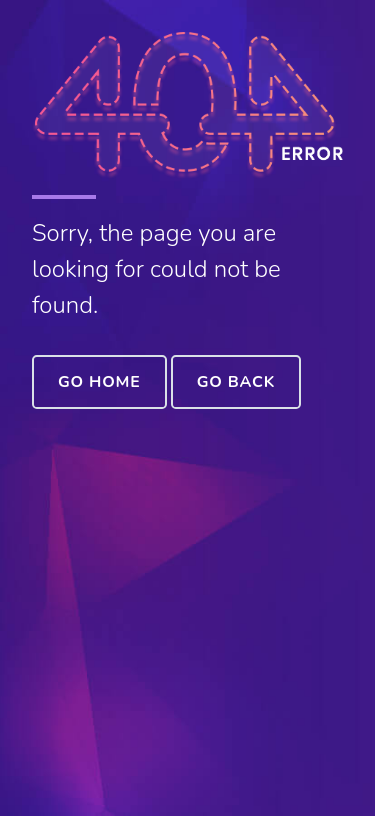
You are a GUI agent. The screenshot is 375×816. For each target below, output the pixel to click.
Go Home (99, 382)
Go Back (236, 382)
